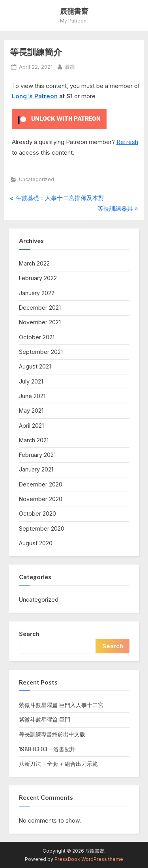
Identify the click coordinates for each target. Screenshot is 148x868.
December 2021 (40, 308)
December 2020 (41, 484)
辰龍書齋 (74, 11)
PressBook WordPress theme (89, 859)
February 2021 (37, 455)
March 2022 (34, 263)
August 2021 (35, 366)
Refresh (127, 142)
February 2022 (38, 278)
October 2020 (37, 514)
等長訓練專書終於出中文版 (52, 734)
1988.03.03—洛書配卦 (47, 749)
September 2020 (42, 528)
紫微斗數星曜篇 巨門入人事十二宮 (61, 705)
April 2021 (31, 426)
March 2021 (34, 440)
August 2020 (36, 543)
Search (29, 634)
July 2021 (31, 381)
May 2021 (31, 411)
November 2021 (40, 322)
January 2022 (37, 293)
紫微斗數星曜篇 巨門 (45, 719)
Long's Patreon (35, 96)
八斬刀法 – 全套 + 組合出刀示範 (58, 764)
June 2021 (32, 396)
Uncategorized (37, 179)
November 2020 (41, 499)
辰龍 (70, 66)
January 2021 (36, 469)
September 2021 (41, 352)
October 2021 (37, 337)
